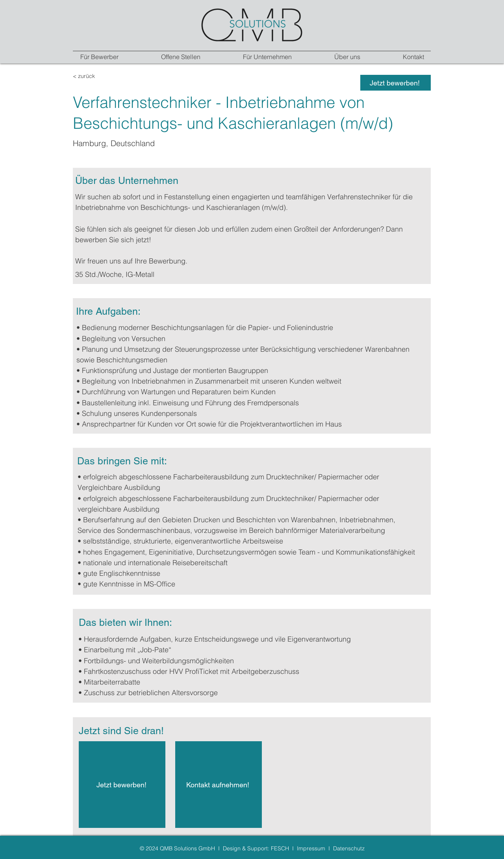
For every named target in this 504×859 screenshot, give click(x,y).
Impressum (311, 848)
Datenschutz (349, 848)
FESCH (280, 848)
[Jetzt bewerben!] (396, 83)
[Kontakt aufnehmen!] (219, 785)
